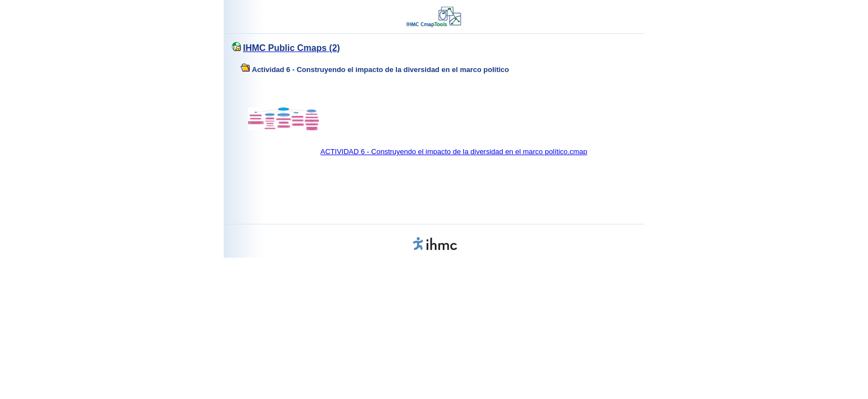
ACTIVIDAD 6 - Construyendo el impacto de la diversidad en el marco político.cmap (454, 152)
